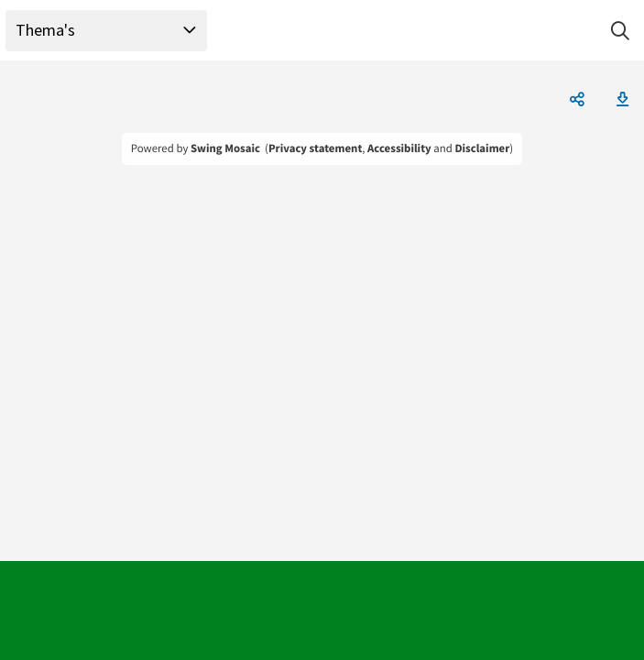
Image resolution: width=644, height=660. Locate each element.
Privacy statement (315, 148)
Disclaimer (482, 148)
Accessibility (399, 148)
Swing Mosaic (225, 148)
